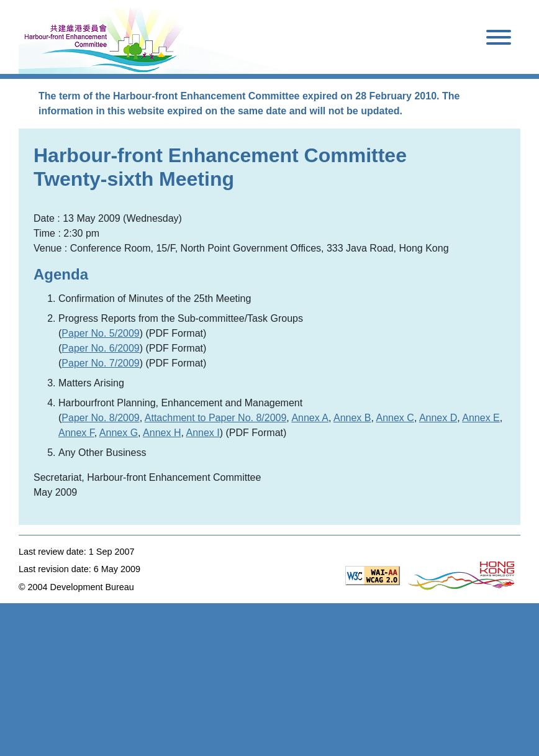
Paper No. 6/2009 (100, 348)
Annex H (162, 433)
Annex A (310, 418)
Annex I (203, 433)
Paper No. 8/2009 (100, 418)
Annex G (119, 433)
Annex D (438, 418)
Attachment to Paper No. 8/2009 (216, 418)
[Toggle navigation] (499, 39)
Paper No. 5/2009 (100, 333)
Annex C (395, 418)
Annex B (352, 418)
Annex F (76, 433)
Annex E (481, 418)
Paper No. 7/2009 (100, 363)
